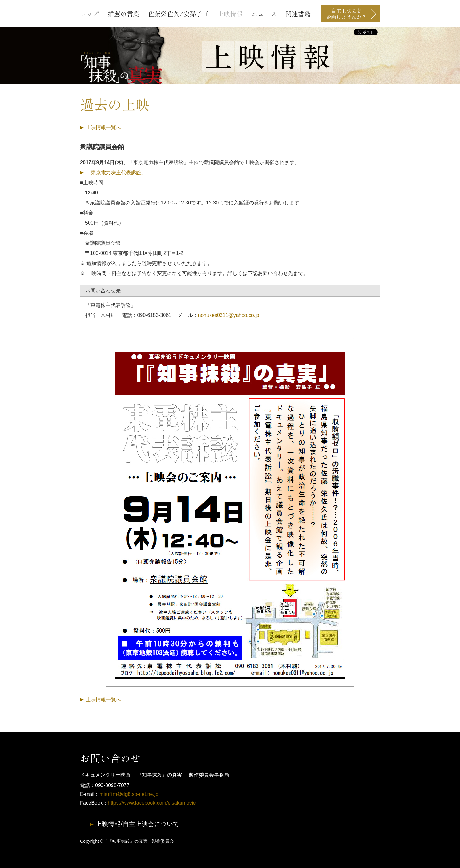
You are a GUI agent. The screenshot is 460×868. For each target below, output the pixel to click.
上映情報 (230, 14)
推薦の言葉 (124, 14)
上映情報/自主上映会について (137, 824)
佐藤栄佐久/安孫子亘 (178, 14)
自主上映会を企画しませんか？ (346, 14)
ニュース (264, 14)
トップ (89, 14)
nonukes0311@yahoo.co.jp (228, 315)
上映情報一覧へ (103, 127)
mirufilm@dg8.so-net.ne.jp (129, 794)
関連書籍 (298, 14)
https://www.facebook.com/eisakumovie (152, 803)
